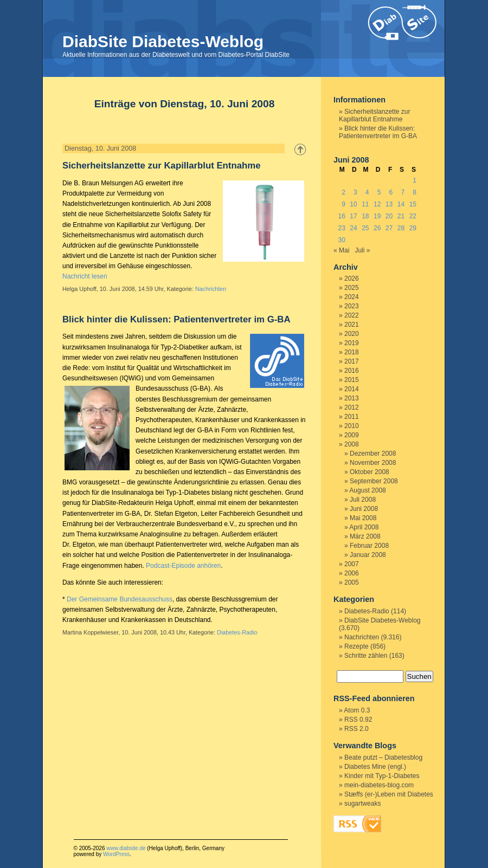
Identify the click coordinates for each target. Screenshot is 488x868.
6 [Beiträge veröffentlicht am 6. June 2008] (391, 192)
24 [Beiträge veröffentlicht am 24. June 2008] (353, 228)
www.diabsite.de (126, 848)
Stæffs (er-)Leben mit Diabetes (389, 794)
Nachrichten (211, 289)
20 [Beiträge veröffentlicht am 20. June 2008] (389, 216)
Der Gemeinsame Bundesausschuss (120, 599)
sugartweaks (362, 804)
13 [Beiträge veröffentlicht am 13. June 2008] (389, 204)
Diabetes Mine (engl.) (375, 767)
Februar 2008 (369, 546)
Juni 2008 (364, 509)
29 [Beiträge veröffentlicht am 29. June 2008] (413, 228)
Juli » (362, 250)
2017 (352, 361)
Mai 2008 (363, 518)
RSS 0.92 (358, 720)
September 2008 (374, 481)
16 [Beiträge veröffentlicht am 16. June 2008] (341, 216)
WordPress (116, 854)
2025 (352, 288)
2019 (352, 343)
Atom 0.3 (357, 710)
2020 (352, 334)
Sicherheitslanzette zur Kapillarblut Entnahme (162, 166)
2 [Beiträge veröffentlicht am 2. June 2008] (343, 192)
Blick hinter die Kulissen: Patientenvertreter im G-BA (176, 319)
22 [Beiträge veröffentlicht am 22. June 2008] (413, 216)
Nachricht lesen (85, 276)
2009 (352, 435)
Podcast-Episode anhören (183, 566)
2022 (352, 315)
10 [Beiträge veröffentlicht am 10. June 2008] (353, 204)
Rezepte (357, 646)
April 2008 (364, 527)
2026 (352, 278)
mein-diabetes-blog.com (379, 785)
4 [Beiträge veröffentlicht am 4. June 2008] (367, 192)
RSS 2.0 (357, 729)
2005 (352, 582)
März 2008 (365, 536)
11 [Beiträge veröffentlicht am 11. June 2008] (365, 204)
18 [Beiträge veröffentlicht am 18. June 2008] (365, 216)
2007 (352, 564)
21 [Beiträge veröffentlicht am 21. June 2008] (401, 216)
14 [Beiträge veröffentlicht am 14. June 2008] (401, 204)
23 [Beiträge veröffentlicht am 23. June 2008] (341, 228)
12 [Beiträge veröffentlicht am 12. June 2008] (377, 204)
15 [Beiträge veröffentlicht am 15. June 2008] (413, 204)
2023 (352, 306)
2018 (352, 352)
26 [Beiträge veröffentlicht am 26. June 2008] (377, 228)
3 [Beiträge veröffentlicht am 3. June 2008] (355, 192)
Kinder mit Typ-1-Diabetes (382, 776)
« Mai (341, 250)
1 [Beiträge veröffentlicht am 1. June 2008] (415, 180)
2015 (352, 380)
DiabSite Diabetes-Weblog (163, 41)
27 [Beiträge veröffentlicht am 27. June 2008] (389, 228)
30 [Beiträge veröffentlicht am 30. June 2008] (341, 240)
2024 (352, 297)
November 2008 (373, 463)
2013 (352, 398)
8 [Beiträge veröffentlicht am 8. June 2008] (415, 192)
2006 (352, 573)
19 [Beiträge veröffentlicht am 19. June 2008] (377, 216)
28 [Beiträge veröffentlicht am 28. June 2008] (401, 228)
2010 (352, 426)
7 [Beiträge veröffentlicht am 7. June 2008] (403, 192)
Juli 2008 (363, 500)
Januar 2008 (368, 555)
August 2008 (367, 490)
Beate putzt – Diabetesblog (383, 757)
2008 (352, 444)
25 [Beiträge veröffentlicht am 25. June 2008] (365, 228)
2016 (352, 371)
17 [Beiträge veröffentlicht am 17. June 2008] (353, 216)
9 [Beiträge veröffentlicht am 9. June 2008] (343, 204)
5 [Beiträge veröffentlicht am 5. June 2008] (379, 192)
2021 (352, 325)
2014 (352, 389)
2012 (352, 407)
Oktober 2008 (370, 472)
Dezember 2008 (373, 454)
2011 (352, 417)
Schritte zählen (366, 656)
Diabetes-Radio (237, 632)
